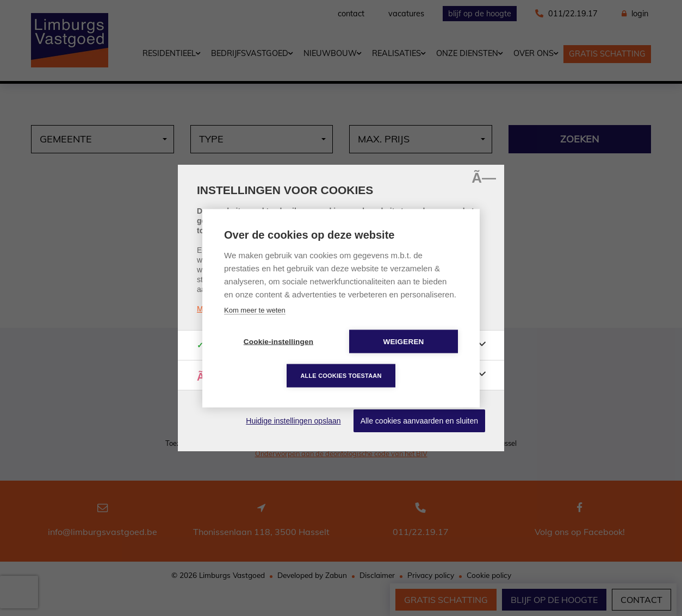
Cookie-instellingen (278, 341)
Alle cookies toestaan (341, 375)
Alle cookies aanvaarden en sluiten (419, 421)
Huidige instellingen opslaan (293, 421)
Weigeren (403, 341)
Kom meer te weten (255, 310)
